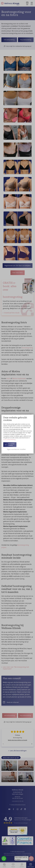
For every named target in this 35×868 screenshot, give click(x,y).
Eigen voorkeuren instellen (16, 449)
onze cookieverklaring (9, 440)
